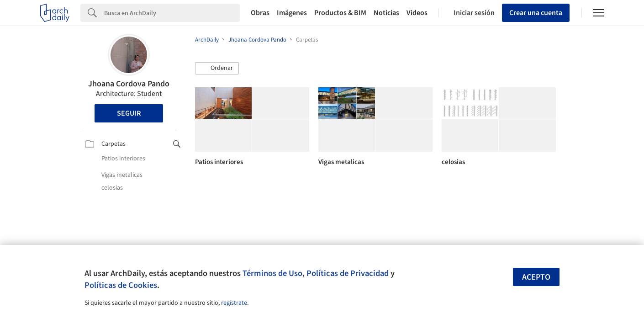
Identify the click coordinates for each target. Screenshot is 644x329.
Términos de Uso (272, 273)
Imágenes (292, 13)
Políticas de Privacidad (348, 273)
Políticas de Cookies (121, 285)
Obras (260, 13)
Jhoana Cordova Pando (129, 84)
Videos (417, 13)
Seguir (129, 113)
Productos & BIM (340, 13)
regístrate (234, 303)
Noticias (386, 13)
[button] (217, 69)
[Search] (172, 13)
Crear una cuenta (536, 13)
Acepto (536, 277)
